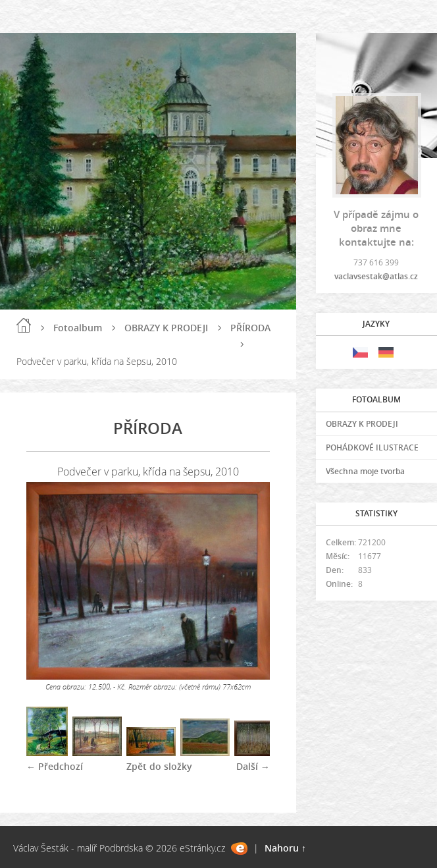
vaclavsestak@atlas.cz (376, 276)
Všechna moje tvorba (365, 471)
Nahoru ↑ (285, 848)
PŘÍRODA (250, 328)
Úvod (24, 325)
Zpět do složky (159, 766)
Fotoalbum (78, 328)
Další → (253, 766)
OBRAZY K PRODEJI (166, 328)
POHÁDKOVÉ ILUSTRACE (372, 448)
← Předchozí (55, 766)
